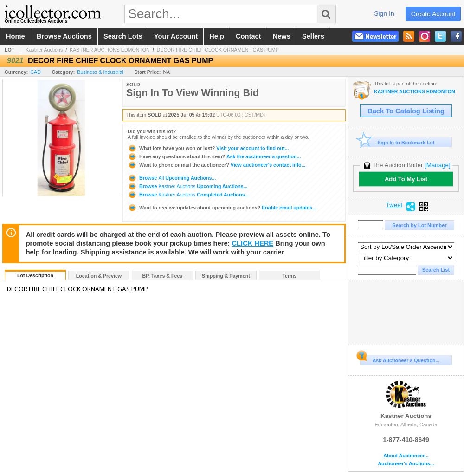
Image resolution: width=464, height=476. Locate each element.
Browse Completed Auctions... (188, 195)
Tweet (394, 205)
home (16, 36)
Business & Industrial (100, 72)
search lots (123, 36)
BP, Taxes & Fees (163, 276)
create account (433, 14)
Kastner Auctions (44, 50)
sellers (313, 36)
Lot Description (35, 275)
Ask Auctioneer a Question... (400, 359)
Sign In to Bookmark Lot (397, 142)
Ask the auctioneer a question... (214, 156)
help (217, 36)
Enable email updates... (222, 208)
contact (248, 36)
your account (176, 36)
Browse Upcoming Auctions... (172, 178)
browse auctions (64, 36)
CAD (35, 72)
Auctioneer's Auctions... (406, 464)
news (282, 36)
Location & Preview (99, 276)
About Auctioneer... (406, 456)
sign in (384, 13)
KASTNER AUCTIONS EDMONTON (110, 50)
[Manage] (437, 165)
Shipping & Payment (226, 276)
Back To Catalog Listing (406, 111)
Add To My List (406, 179)
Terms (289, 276)
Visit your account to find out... (208, 148)
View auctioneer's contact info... (216, 165)
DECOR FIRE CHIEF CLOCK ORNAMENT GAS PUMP (218, 50)
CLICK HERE (253, 243)
